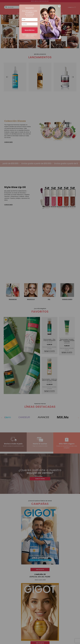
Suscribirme (30, 30)
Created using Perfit (30, 38)
